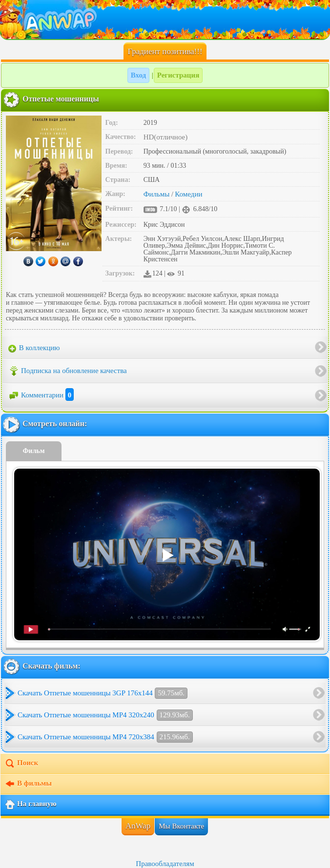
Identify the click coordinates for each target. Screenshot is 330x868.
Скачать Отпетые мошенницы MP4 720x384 (105, 737)
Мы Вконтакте (181, 826)
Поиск (21, 764)
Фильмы (157, 194)
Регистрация (178, 75)
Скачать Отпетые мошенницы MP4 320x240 (105, 715)
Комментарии (41, 395)
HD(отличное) (166, 137)
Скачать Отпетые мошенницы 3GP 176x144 (103, 693)
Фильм (34, 451)
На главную (31, 805)
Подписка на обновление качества (68, 371)
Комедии (188, 194)
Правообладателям (165, 864)
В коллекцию (34, 348)
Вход (138, 75)
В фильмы (28, 784)
